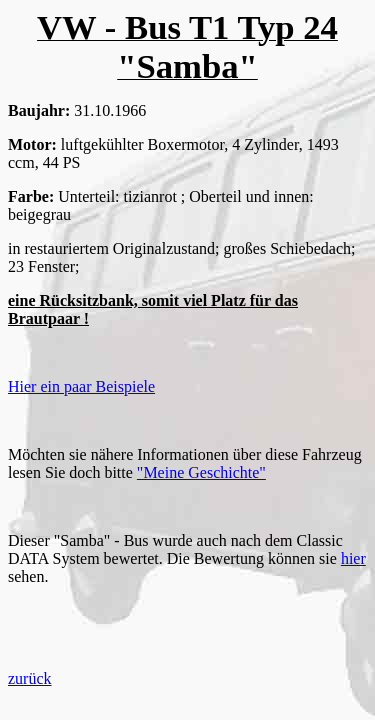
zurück (30, 678)
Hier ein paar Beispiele (81, 386)
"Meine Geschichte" (201, 472)
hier (353, 558)
